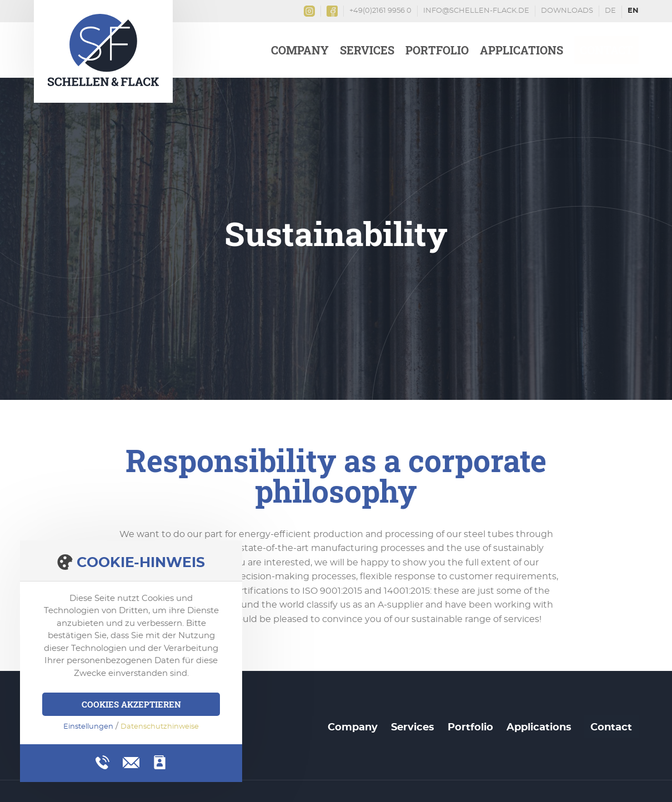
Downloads (567, 11)
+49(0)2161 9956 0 (380, 11)
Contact (606, 50)
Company (300, 50)
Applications (521, 50)
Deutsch (611, 12)
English (633, 12)
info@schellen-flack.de (476, 11)
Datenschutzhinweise (160, 727)
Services (367, 50)
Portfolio (437, 50)
